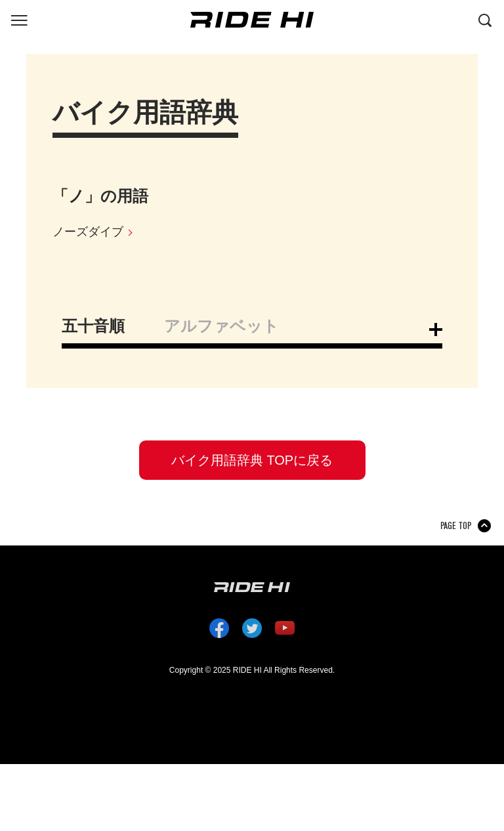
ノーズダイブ (88, 232)
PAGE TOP (456, 526)
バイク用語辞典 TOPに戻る (252, 460)
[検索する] (485, 19)
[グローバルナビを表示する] (19, 19)
